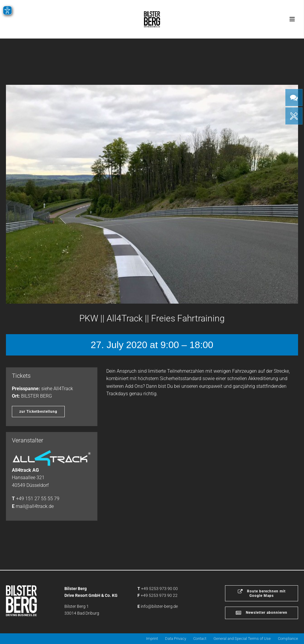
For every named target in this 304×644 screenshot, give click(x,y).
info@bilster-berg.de (159, 606)
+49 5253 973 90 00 (159, 589)
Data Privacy (176, 639)
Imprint (152, 639)
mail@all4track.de (35, 506)
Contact (200, 639)
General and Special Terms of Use (242, 639)
